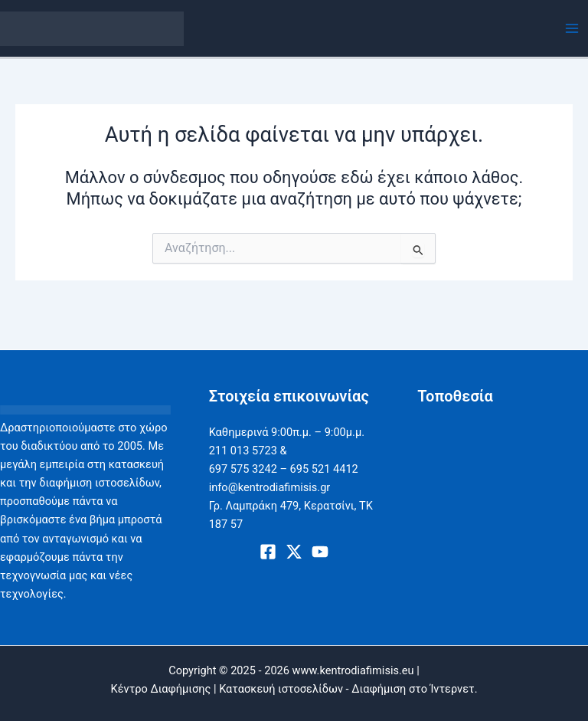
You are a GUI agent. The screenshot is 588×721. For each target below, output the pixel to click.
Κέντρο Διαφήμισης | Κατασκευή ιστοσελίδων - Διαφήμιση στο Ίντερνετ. (294, 689)
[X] (294, 552)
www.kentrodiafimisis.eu (353, 670)
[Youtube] (320, 552)
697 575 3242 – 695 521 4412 (284, 469)
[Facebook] (268, 552)
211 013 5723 (243, 451)
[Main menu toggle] (572, 28)
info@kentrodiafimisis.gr (270, 487)
